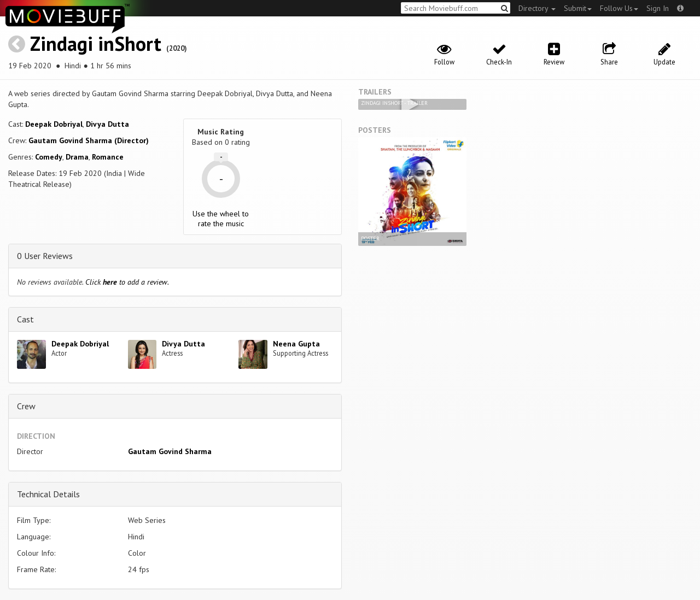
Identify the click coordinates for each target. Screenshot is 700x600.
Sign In (658, 8)
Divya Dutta (107, 124)
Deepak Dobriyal (54, 124)
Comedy (49, 157)
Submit (578, 8)
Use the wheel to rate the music (221, 219)
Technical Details (48, 494)
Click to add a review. (127, 282)
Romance (108, 157)
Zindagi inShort (96, 43)
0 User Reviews (45, 256)
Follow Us (619, 8)
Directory (537, 8)
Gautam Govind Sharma (170, 451)
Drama (77, 157)
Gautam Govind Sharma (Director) (89, 140)
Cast (25, 319)
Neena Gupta (296, 344)
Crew (26, 406)
